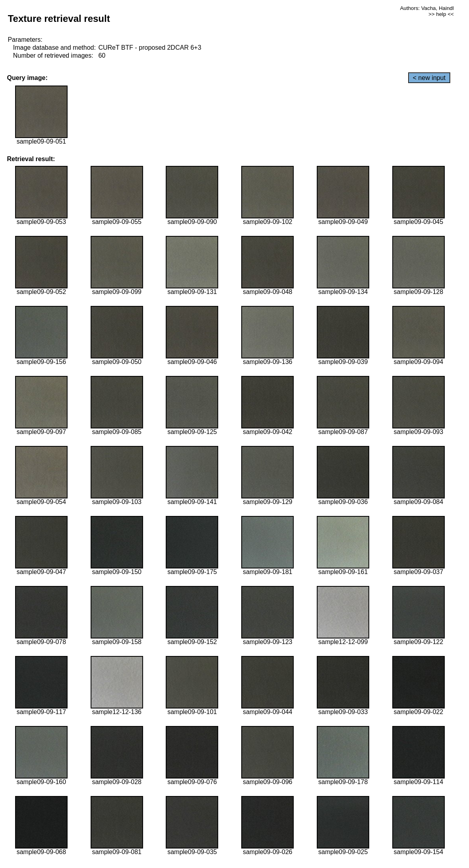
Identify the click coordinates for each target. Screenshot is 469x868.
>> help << (441, 14)
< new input (429, 78)
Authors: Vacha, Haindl (427, 8)
